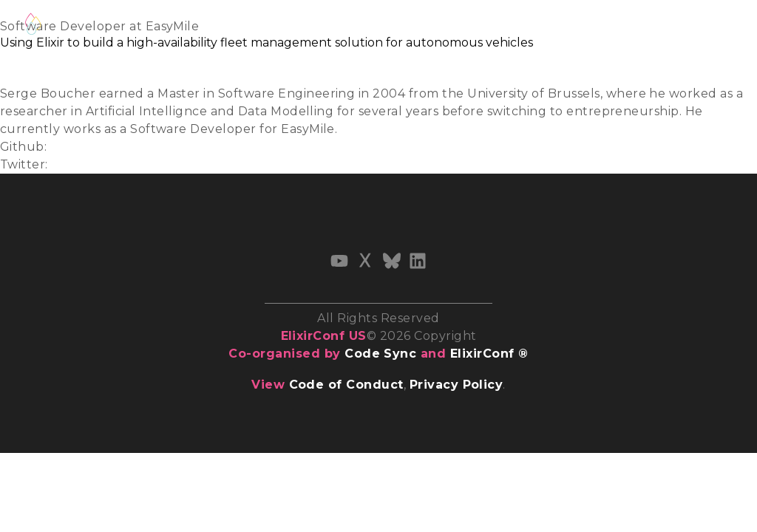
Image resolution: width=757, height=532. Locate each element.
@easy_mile (88, 164)
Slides (18, 58)
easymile (77, 147)
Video (17, 76)
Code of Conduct (346, 385)
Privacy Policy (456, 385)
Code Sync (380, 354)
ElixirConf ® (489, 354)
